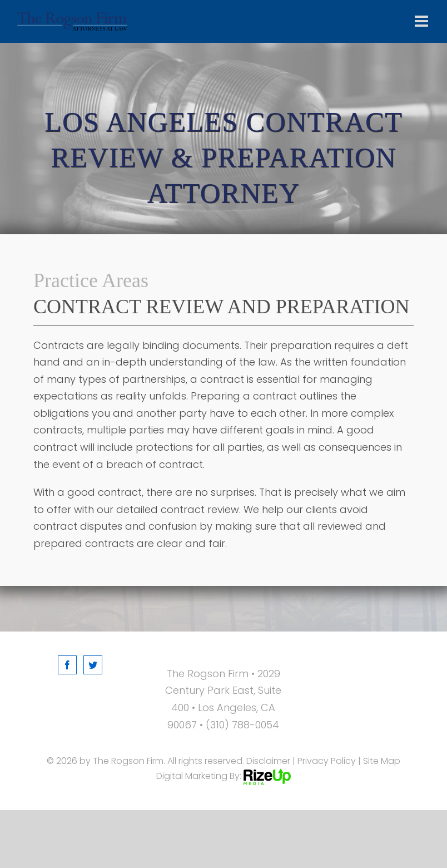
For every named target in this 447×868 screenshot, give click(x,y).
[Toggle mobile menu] (423, 21)
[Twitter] (93, 665)
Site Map (382, 761)
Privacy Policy (327, 761)
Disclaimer (268, 761)
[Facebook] (67, 665)
